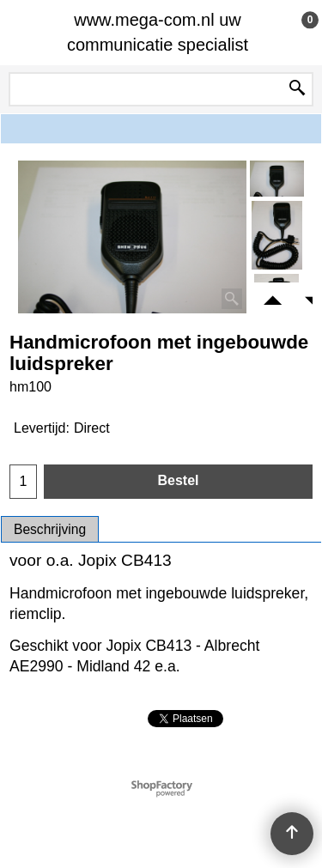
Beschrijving (50, 529)
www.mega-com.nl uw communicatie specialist (158, 32)
